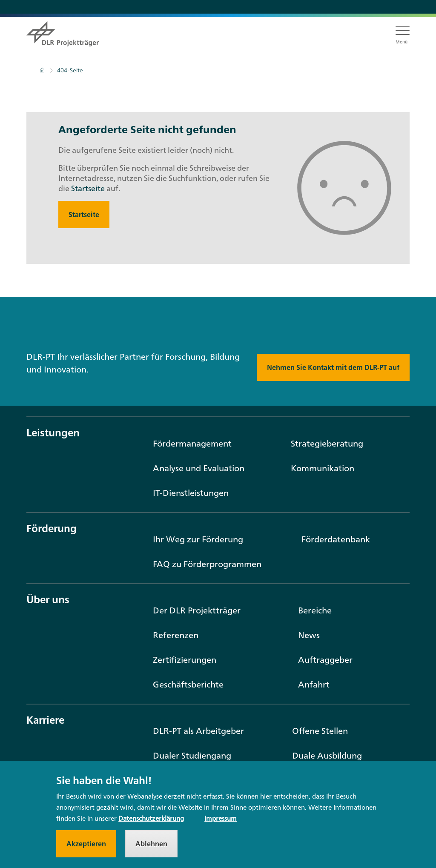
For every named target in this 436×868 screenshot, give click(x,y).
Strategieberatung (327, 443)
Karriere (45, 720)
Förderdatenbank (336, 539)
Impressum (221, 821)
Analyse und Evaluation (199, 468)
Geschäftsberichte (188, 684)
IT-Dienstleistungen (191, 493)
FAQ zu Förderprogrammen (207, 564)
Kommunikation (323, 468)
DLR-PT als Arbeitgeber (198, 731)
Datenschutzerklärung (151, 821)
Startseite (88, 188)
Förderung (52, 528)
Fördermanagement (192, 443)
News (309, 635)
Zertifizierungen (185, 660)
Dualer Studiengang (192, 755)
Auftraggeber (325, 660)
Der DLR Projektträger (197, 610)
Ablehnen (151, 846)
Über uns (48, 599)
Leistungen (53, 433)
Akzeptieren (86, 846)
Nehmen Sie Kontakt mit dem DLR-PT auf (333, 367)
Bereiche (315, 610)
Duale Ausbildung (327, 755)
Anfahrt (314, 684)
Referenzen (176, 635)
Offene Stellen (320, 731)
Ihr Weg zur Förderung (198, 539)
